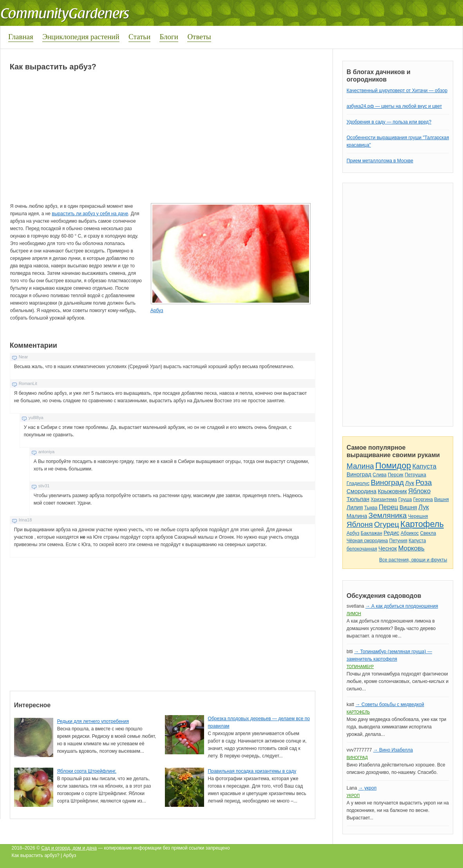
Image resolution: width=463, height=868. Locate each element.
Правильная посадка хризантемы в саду (252, 771)
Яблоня (360, 524)
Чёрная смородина (367, 541)
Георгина (423, 499)
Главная (21, 37)
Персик (396, 475)
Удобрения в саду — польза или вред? (389, 122)
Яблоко (419, 491)
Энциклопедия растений (81, 37)
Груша (405, 499)
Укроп (353, 796)
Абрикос (410, 533)
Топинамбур (360, 667)
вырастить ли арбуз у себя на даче (90, 214)
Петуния (398, 541)
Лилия (355, 507)
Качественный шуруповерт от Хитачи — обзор (397, 91)
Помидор (393, 466)
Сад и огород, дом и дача (69, 848)
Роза (424, 482)
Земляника (388, 515)
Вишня (441, 499)
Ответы (199, 37)
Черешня (418, 516)
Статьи (139, 37)
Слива (379, 475)
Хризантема (384, 499)
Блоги (169, 37)
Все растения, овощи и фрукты (413, 560)
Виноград (359, 474)
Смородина (362, 491)
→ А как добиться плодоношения (402, 606)
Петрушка (415, 475)
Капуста (425, 466)
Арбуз (157, 311)
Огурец (387, 524)
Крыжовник (392, 491)
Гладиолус (358, 483)
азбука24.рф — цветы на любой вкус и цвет (394, 106)
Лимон (354, 614)
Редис (391, 533)
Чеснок (388, 548)
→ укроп (367, 788)
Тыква (371, 508)
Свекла (428, 533)
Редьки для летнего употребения (93, 721)
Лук (410, 483)
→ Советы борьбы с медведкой (390, 705)
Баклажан (372, 533)
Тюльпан (358, 499)
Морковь (411, 548)
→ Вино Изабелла (393, 750)
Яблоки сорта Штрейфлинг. (87, 771)
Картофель (422, 524)
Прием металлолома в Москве (380, 161)
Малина (360, 466)
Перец (389, 507)
